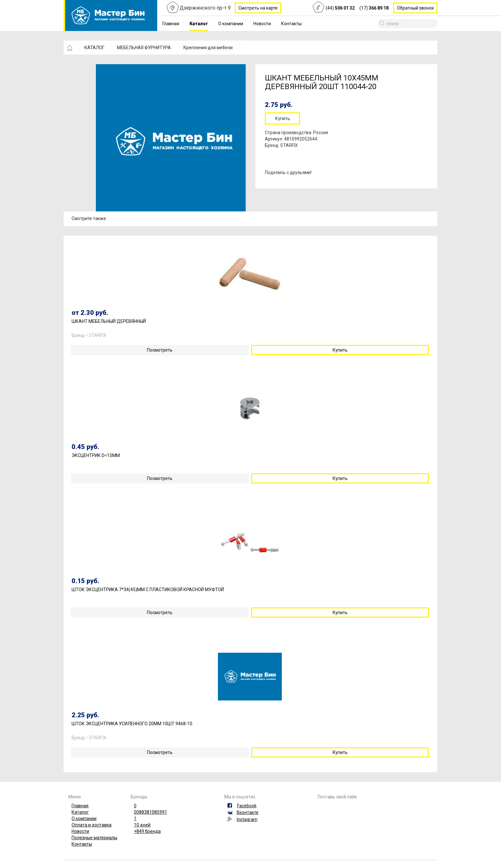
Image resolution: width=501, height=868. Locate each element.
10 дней (142, 825)
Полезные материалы (94, 838)
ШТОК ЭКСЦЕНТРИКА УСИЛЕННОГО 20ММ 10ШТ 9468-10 (132, 724)
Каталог (199, 24)
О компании (231, 24)
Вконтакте (248, 812)
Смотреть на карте (258, 8)
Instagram (247, 819)
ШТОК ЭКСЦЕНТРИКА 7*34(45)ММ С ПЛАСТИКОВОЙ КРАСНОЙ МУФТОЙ (148, 590)
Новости (262, 24)
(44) (340, 8)
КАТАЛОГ (94, 48)
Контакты (291, 24)
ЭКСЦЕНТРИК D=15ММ (96, 456)
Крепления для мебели (208, 48)
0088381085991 (150, 812)
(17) (374, 8)
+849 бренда (147, 831)
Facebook (247, 806)
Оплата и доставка (92, 825)
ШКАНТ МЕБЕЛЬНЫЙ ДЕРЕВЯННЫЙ (109, 321)
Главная (171, 24)
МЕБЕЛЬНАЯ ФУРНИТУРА (144, 48)
